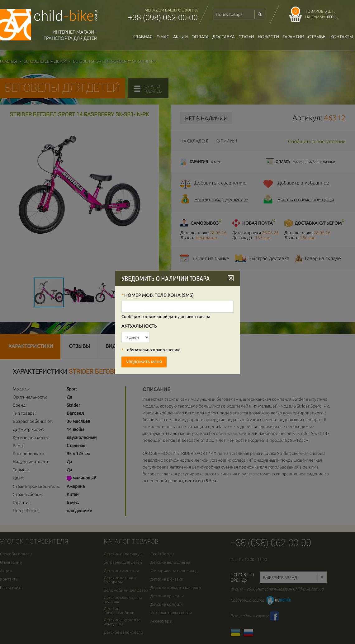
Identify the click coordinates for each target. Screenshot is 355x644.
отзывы (317, 37)
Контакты (342, 37)
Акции (180, 37)
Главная (143, 37)
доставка (224, 37)
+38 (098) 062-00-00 (163, 18)
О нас (163, 37)
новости (268, 37)
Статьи (246, 37)
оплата (200, 37)
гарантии (293, 37)
